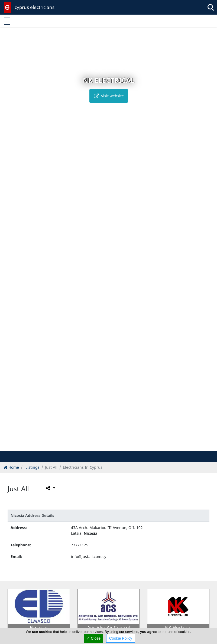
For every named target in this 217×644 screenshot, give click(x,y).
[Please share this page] (50, 488)
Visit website (109, 96)
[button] (103, 446)
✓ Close (93, 638)
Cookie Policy (121, 638)
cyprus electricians (35, 7)
